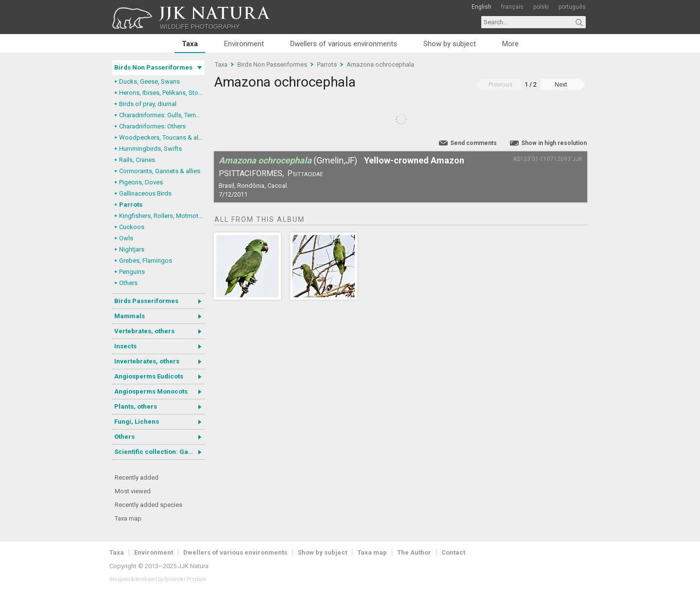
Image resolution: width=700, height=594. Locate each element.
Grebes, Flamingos (146, 261)
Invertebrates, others (147, 361)
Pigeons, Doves (141, 182)
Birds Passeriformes (146, 301)
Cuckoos (132, 227)
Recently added (137, 477)
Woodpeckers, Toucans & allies (162, 137)
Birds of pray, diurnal (148, 104)
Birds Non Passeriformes (153, 67)
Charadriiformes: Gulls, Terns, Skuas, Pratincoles (162, 115)
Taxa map (128, 518)
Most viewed (133, 491)
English (481, 7)
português (572, 7)
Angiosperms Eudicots (149, 376)
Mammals (130, 316)
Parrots (131, 205)
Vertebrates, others (144, 331)
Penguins (132, 272)
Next (561, 84)
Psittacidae (305, 173)
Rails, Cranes (137, 160)
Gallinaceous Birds (145, 193)
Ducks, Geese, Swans (149, 81)
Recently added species (149, 505)
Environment (244, 44)
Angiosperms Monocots (151, 391)
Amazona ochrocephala (380, 64)
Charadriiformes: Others (152, 126)
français (512, 7)
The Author (414, 552)
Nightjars (132, 249)
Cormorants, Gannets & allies (160, 171)
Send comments (473, 143)
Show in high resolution (554, 143)
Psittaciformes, (251, 173)
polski (541, 7)
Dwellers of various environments (344, 44)
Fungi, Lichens (137, 422)
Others (128, 283)
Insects (125, 346)
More (510, 44)
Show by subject (450, 44)
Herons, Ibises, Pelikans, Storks (162, 93)
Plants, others (136, 406)
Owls (126, 238)
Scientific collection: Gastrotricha (159, 452)
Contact (453, 552)
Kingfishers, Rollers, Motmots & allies (162, 216)
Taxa (190, 44)
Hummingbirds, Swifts (150, 149)
